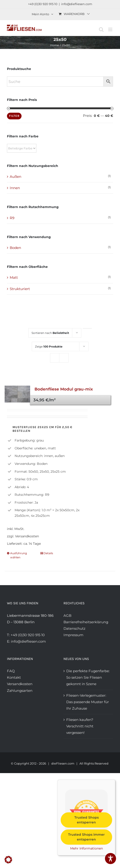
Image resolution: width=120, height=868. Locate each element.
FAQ (11, 671)
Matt (14, 277)
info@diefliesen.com (77, 4)
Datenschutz (74, 628)
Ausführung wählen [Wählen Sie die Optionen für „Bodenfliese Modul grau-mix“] (19, 555)
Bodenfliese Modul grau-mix (64, 389)
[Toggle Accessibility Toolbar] (111, 859)
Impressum (73, 635)
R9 (12, 218)
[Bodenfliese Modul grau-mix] (17, 394)
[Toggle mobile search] (101, 29)
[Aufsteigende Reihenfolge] (87, 328)
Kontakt (14, 677)
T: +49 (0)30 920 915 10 (26, 635)
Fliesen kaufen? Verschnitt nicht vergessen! (80, 726)
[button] (8, 860)
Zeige (49, 346)
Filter (14, 116)
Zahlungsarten (20, 691)
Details (48, 553)
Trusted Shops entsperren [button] (87, 820)
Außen (16, 177)
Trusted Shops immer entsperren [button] (86, 837)
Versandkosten (20, 684)
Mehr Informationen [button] (87, 848)
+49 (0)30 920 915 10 (43, 4)
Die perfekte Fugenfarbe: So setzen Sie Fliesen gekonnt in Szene (88, 677)
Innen (15, 188)
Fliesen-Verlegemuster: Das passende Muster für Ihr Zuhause (88, 702)
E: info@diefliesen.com (26, 641)
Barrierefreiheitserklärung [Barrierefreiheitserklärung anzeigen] (86, 622)
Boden (15, 248)
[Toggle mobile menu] (111, 29)
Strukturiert (20, 289)
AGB (67, 615)
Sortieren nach (50, 333)
